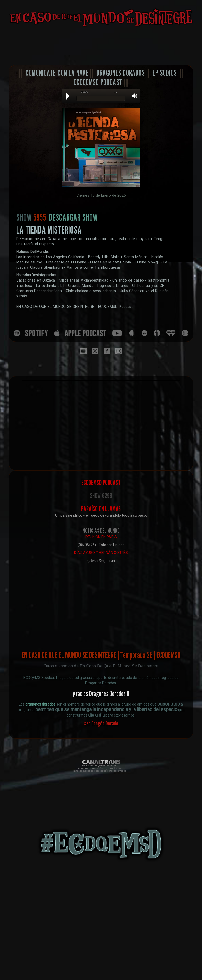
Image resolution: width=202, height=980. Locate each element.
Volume (133, 96)
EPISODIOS (165, 73)
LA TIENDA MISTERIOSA (49, 230)
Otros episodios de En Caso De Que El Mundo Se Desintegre (101, 666)
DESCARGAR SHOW (74, 217)
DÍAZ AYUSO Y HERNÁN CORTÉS (101, 553)
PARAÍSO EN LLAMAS (101, 509)
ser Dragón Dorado (101, 723)
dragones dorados (40, 704)
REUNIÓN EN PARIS (101, 537)
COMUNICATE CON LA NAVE (57, 73)
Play (68, 96)
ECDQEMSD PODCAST (98, 82)
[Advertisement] (101, 46)
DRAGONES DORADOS (121, 73)
